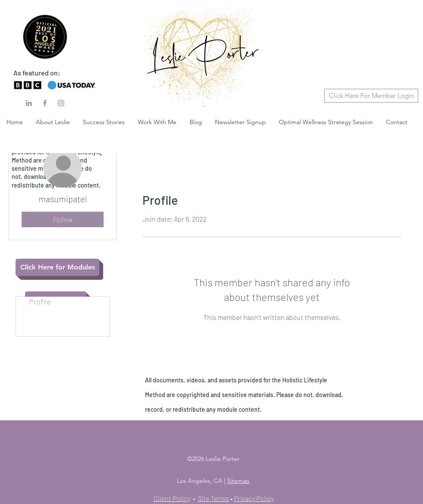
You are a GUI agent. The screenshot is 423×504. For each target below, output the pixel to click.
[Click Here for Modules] (57, 267)
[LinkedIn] (29, 103)
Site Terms (213, 498)
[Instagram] (61, 103)
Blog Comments (56, 311)
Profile (40, 301)
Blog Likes (46, 321)
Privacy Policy (254, 498)
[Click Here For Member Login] (371, 96)
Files (37, 331)
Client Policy (172, 498)
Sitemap (238, 481)
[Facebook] (45, 103)
